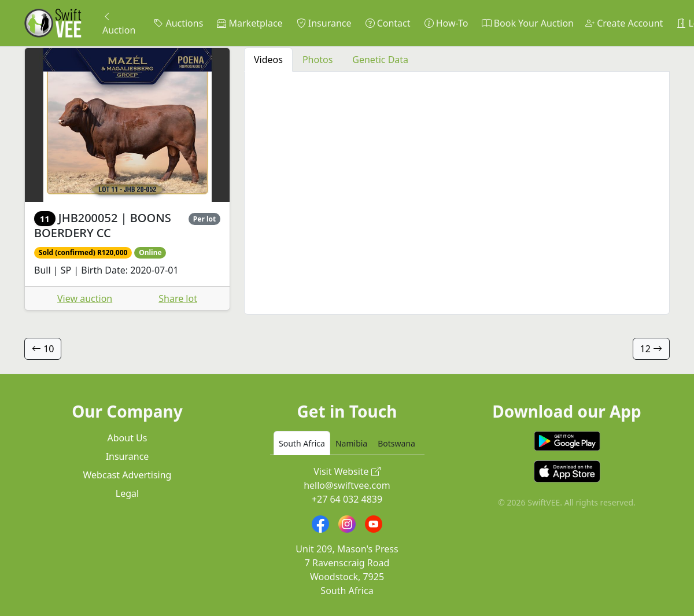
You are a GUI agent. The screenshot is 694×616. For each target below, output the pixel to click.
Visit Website (347, 471)
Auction (119, 23)
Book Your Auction (527, 23)
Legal (127, 493)
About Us (128, 438)
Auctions (178, 23)
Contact (388, 23)
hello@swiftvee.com (347, 485)
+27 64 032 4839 (347, 499)
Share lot (178, 298)
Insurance (324, 23)
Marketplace (250, 23)
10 (43, 349)
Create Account (624, 23)
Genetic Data (380, 60)
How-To (446, 23)
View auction (85, 298)
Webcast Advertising (128, 475)
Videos (268, 60)
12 (651, 349)
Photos (318, 60)
